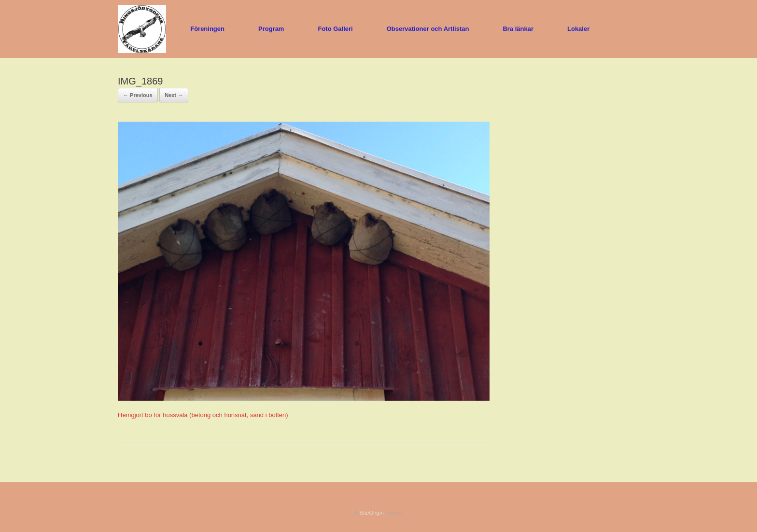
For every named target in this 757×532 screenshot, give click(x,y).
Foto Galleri (335, 29)
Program (271, 29)
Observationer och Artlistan (428, 29)
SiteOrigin (371, 513)
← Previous (138, 95)
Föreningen (207, 29)
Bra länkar (518, 29)
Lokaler (578, 29)
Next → (174, 95)
